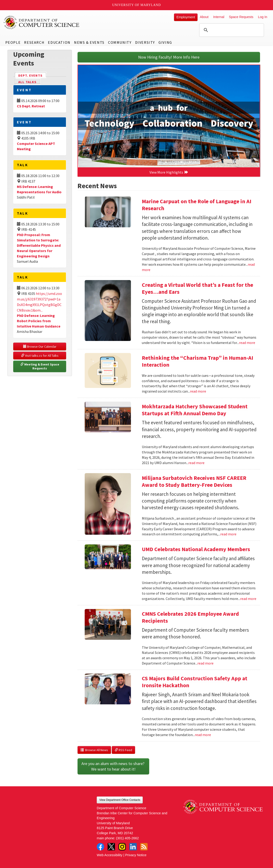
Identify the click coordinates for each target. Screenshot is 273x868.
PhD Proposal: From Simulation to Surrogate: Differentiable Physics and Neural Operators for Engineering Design (39, 245)
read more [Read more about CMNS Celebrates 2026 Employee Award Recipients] (205, 663)
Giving (165, 42)
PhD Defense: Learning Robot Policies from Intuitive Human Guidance (39, 321)
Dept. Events (32, 75)
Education (59, 42)
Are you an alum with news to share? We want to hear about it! (113, 766)
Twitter (111, 847)
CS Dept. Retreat (31, 106)
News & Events (89, 42)
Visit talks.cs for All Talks (40, 356)
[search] (231, 30)
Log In (263, 17)
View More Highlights (169, 172)
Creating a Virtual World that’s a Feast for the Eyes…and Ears (197, 288)
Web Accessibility (110, 855)
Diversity (145, 42)
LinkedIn (133, 847)
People (13, 42)
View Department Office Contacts (120, 800)
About (204, 17)
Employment (186, 17)
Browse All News (94, 750)
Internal (219, 17)
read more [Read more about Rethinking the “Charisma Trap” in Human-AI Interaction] (198, 391)
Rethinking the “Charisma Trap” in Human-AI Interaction (197, 361)
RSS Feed (123, 750)
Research (34, 42)
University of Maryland (137, 5)
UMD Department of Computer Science (42, 22)
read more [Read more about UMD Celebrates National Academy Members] (248, 599)
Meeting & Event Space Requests (40, 366)
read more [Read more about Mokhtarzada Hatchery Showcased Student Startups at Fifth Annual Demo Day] (196, 463)
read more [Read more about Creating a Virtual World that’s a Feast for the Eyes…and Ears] (247, 343)
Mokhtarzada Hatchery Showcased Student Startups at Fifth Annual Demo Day (195, 410)
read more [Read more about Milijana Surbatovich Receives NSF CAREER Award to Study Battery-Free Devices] (228, 534)
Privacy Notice (136, 855)
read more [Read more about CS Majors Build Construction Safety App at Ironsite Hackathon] (203, 735)
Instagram (122, 847)
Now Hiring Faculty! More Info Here (169, 57)
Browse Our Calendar (40, 347)
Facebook (100, 847)
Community (120, 42)
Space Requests (241, 17)
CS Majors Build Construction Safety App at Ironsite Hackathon (195, 682)
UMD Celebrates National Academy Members (196, 549)
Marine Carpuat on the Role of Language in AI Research (197, 205)
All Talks (27, 82)
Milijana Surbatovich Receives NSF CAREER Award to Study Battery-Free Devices (194, 481)
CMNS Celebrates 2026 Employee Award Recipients (190, 617)
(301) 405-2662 (127, 838)
